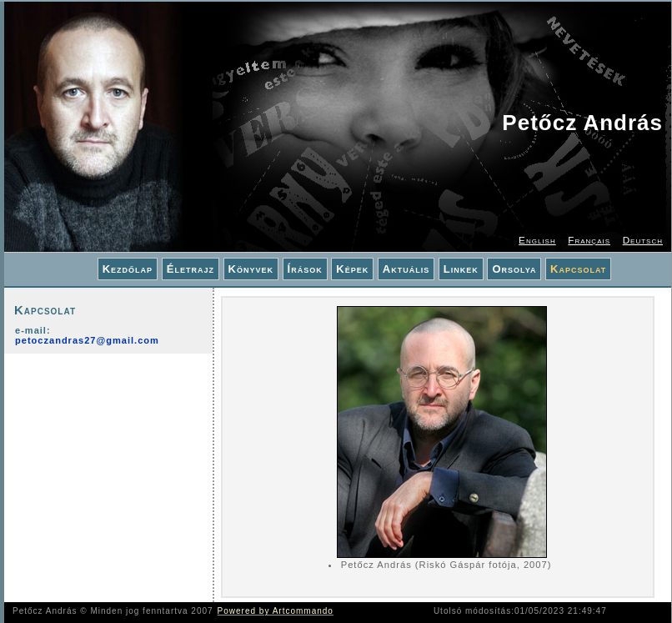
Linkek (461, 269)
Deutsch (643, 240)
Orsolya (514, 269)
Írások (305, 269)
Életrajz (191, 269)
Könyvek (251, 269)
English (537, 240)
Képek (352, 269)
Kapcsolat (578, 269)
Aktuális (406, 269)
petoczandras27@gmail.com (87, 340)
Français (589, 240)
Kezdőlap (128, 269)
